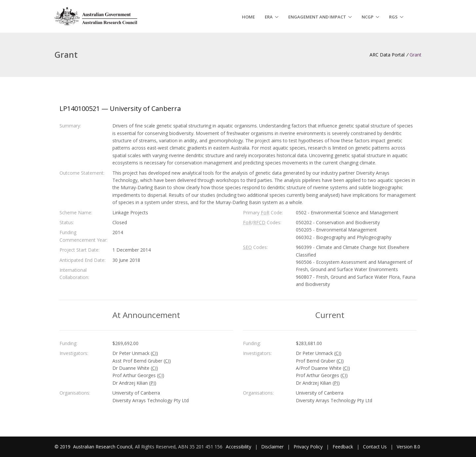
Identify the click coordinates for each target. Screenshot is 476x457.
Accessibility (238, 447)
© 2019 (63, 447)
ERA (269, 17)
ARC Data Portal (387, 55)
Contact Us (375, 447)
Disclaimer (272, 447)
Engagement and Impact (317, 17)
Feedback (343, 447)
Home (248, 17)
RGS (393, 17)
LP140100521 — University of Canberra (120, 108)
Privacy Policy (308, 447)
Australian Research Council (103, 447)
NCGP (368, 17)
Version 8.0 (408, 447)
